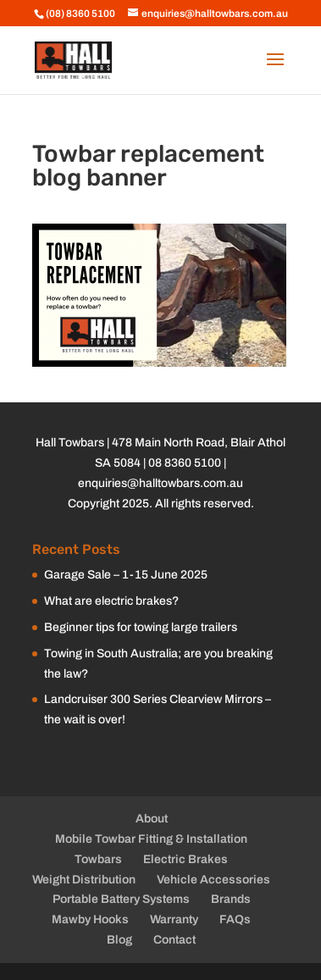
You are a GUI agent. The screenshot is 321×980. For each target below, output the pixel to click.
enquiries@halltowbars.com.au (160, 483)
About (152, 819)
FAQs (235, 919)
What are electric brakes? (111, 601)
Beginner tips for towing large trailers (141, 627)
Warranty (174, 919)
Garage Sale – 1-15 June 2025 (126, 575)
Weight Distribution (84, 880)
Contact (174, 940)
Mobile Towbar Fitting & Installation (151, 839)
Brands (231, 899)
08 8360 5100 (185, 463)
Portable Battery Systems (121, 899)
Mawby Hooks (90, 919)
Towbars (98, 859)
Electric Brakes (185, 859)
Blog (119, 940)
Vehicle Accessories (213, 880)
